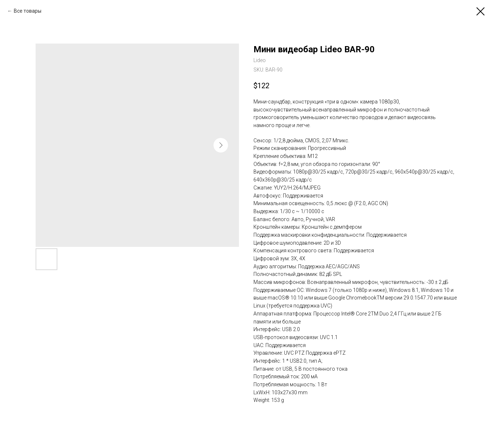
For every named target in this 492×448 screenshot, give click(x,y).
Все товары (28, 11)
